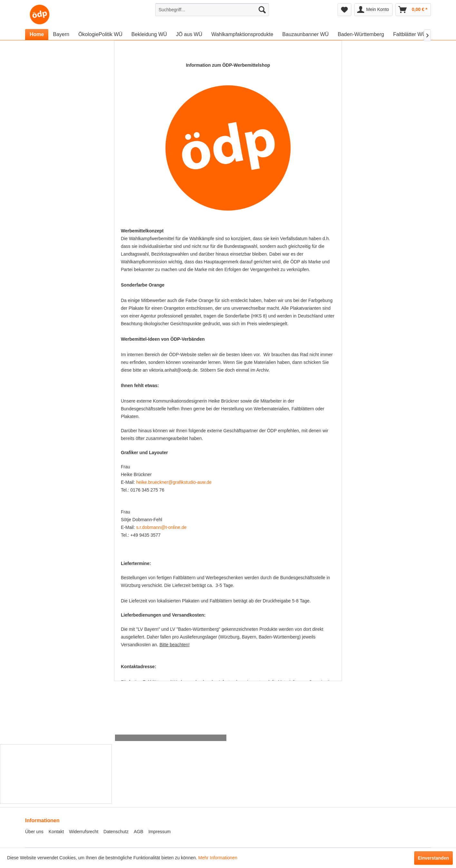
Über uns (34, 832)
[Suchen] (262, 10)
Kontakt (56, 832)
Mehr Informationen (218, 858)
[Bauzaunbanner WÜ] (306, 34)
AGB (138, 832)
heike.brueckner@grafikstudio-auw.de (174, 482)
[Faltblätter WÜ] (410, 34)
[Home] (37, 34)
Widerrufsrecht (84, 832)
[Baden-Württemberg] (361, 34)
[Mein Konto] (373, 10)
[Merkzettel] (344, 10)
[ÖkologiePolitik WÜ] (100, 34)
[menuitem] (212, 10)
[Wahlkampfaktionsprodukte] (242, 34)
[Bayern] (61, 34)
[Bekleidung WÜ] (149, 34)
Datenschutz (116, 832)
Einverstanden (433, 858)
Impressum (160, 832)
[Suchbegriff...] (212, 10)
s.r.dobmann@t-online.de (161, 527)
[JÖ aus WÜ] (189, 34)
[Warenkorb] (413, 10)
